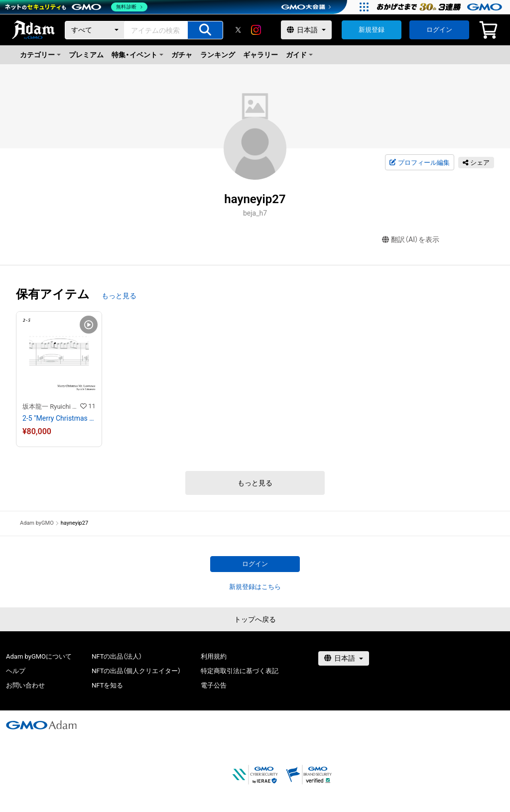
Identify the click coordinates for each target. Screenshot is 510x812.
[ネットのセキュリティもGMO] (76, 7)
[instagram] (256, 30)
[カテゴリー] (95, 30)
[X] (238, 30)
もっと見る (119, 296)
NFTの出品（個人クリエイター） (136, 671)
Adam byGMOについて (39, 656)
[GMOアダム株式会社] (41, 725)
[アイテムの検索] (205, 30)
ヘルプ (16, 671)
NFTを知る (107, 685)
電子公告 (214, 685)
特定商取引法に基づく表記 (240, 671)
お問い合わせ (25, 685)
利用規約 (214, 656)
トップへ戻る (255, 619)
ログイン (439, 30)
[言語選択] (306, 30)
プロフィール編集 (419, 163)
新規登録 (372, 30)
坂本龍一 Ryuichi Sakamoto (51, 406)
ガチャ (182, 55)
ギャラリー (260, 55)
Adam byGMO (37, 523)
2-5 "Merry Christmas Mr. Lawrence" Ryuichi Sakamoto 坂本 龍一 (59, 418)
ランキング (218, 55)
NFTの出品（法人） (117, 656)
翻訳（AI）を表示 (411, 240)
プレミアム (86, 55)
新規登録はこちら (255, 587)
